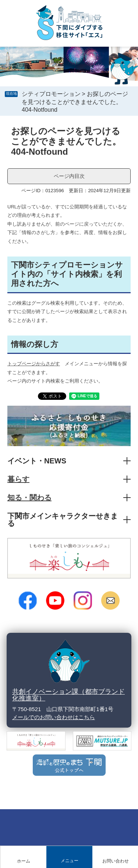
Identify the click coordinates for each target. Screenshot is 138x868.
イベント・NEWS (37, 461)
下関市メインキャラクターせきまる (63, 520)
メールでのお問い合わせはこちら (54, 717)
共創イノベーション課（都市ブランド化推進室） (68, 695)
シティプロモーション (51, 94)
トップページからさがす (34, 364)
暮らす (18, 479)
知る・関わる (29, 498)
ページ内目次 (69, 176)
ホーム (24, 861)
